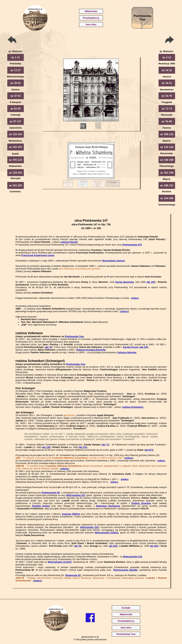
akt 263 (154, 546)
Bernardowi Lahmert (114, 261)
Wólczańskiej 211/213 (60, 562)
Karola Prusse (131, 347)
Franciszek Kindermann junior (38, 255)
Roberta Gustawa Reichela (91, 350)
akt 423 (113, 546)
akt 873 (149, 450)
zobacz (135, 298)
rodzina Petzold (69, 242)
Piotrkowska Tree (74, 336)
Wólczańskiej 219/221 (107, 533)
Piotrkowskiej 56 (50, 493)
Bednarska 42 (73, 575)
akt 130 (46, 447)
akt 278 (83, 447)
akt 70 (49, 347)
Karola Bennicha (124, 282)
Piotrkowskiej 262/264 (125, 570)
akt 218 (144, 347)
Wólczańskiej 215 (76, 495)
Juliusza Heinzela (127, 352)
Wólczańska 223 (89, 527)
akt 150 (151, 282)
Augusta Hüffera (71, 514)
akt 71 (105, 445)
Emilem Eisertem (141, 503)
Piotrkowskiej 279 (132, 245)
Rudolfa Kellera (41, 506)
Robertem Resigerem (108, 506)
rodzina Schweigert (133, 407)
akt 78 (78, 546)
